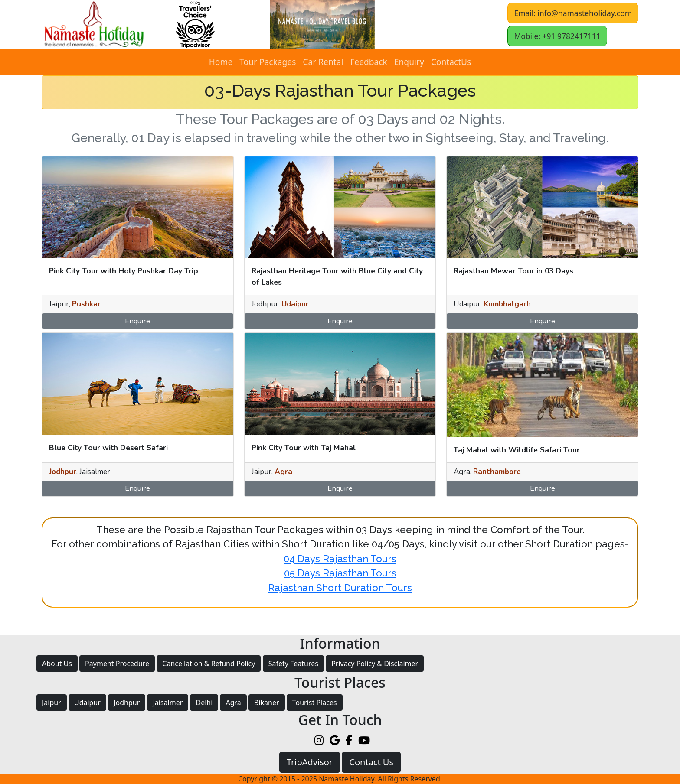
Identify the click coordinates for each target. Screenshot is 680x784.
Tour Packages (268, 62)
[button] (322, 24)
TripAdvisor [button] (310, 762)
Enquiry (409, 62)
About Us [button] (57, 664)
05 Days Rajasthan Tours (340, 573)
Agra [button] (233, 703)
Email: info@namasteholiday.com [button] (573, 13)
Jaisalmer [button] (168, 703)
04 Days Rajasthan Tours (340, 559)
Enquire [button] (137, 321)
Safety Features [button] (293, 664)
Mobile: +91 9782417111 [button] (557, 36)
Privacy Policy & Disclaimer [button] (375, 664)
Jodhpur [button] (127, 703)
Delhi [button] (204, 703)
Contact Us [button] (371, 762)
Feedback (368, 62)
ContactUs (451, 62)
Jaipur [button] (52, 703)
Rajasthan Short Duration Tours (340, 588)
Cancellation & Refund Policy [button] (209, 664)
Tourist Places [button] (315, 703)
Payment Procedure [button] (117, 664)
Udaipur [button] (87, 703)
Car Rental (323, 62)
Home (221, 62)
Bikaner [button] (267, 703)
